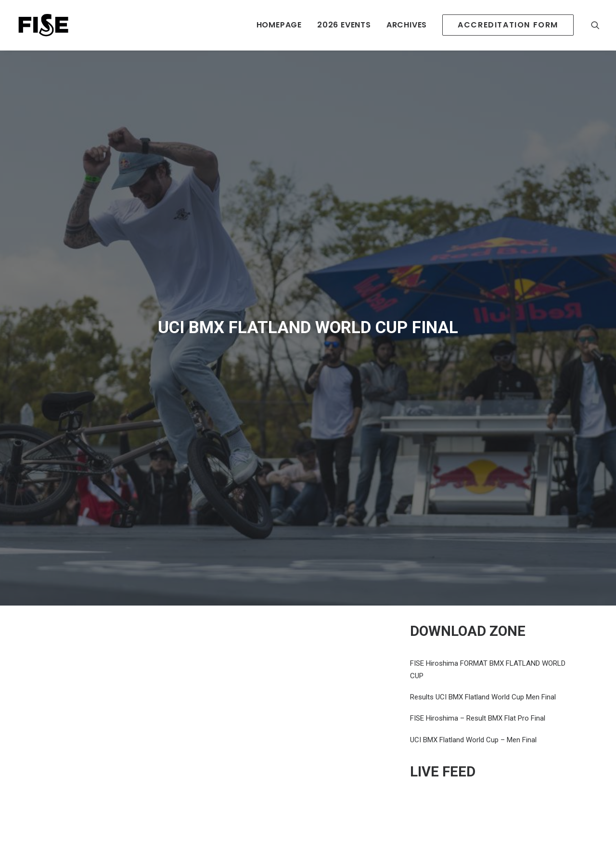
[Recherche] (595, 25)
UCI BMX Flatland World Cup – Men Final (473, 740)
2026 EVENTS (344, 25)
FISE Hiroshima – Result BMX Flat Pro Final (478, 718)
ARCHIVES (407, 25)
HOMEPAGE (279, 25)
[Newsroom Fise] (43, 25)
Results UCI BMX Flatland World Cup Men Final (483, 697)
